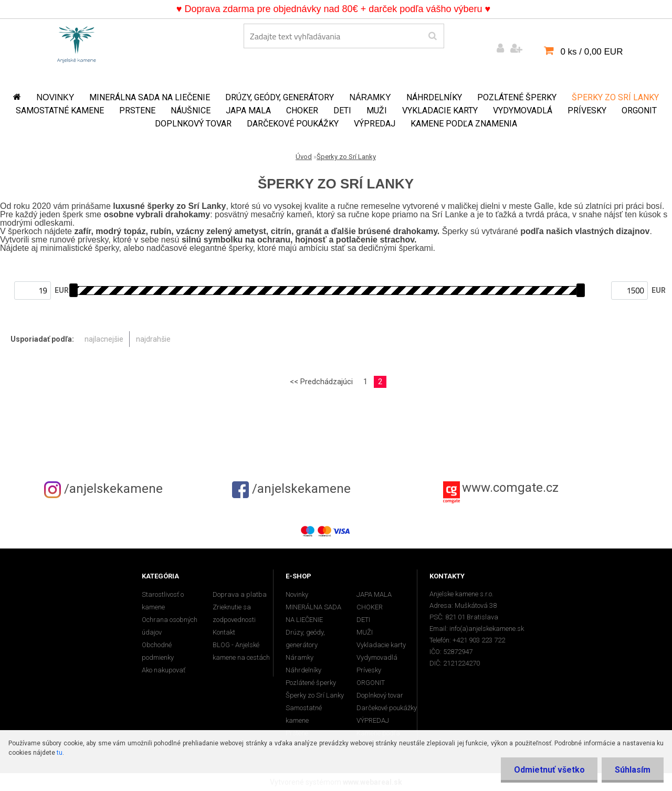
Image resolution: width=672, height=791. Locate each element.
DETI (342, 110)
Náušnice (191, 110)
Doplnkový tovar (193, 124)
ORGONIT (639, 110)
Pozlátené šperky (517, 97)
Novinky (55, 97)
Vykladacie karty (440, 110)
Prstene (137, 110)
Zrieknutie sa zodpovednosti (234, 613)
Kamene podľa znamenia (464, 124)
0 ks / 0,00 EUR (591, 52)
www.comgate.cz (510, 488)
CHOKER (302, 110)
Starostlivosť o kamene (163, 601)
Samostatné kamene (60, 110)
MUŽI (377, 110)
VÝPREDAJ (375, 124)
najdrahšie (153, 339)
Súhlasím (633, 770)
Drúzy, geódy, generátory (280, 97)
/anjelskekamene (103, 489)
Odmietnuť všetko (549, 770)
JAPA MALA (248, 110)
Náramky (370, 97)
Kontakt (224, 632)
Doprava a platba (240, 594)
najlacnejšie (104, 339)
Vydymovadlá (523, 110)
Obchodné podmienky (158, 651)
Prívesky (587, 110)
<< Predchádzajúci (321, 382)
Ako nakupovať (164, 670)
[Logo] (77, 43)
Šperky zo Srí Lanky (615, 97)
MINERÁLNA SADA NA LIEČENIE (150, 97)
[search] (432, 36)
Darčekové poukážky (293, 124)
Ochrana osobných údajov (170, 626)
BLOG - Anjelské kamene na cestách (241, 651)
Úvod (304, 157)
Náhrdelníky (434, 97)
